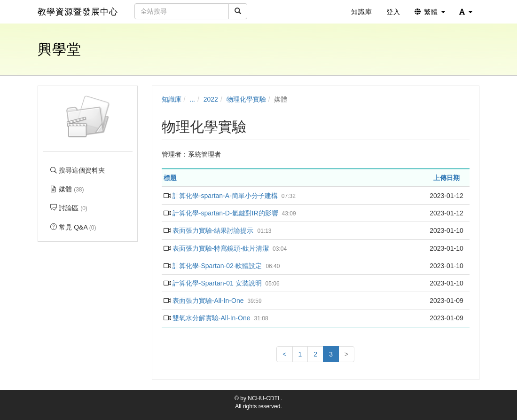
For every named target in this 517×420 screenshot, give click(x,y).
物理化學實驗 (246, 99)
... (192, 99)
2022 (211, 99)
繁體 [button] (430, 12)
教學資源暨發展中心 (78, 12)
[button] (466, 12)
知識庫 (172, 99)
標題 (170, 178)
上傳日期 (446, 178)
